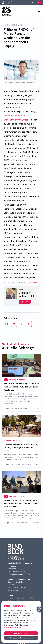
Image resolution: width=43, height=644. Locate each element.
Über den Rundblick (16, 582)
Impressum (12, 566)
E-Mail (25, 302)
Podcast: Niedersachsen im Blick (21, 598)
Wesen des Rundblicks (17, 588)
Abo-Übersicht (13, 590)
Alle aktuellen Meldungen (16, 344)
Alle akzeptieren (21, 633)
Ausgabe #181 (31, 283)
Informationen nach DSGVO (19, 574)
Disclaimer (12, 569)
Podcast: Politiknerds (16, 601)
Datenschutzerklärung (12, 627)
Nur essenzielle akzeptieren (21, 638)
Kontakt (11, 585)
